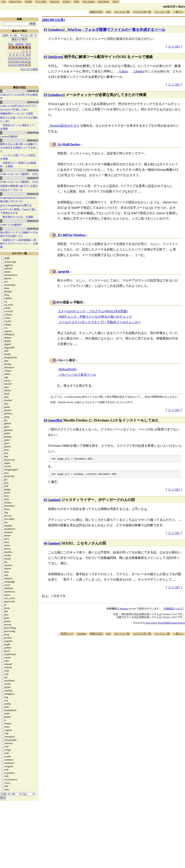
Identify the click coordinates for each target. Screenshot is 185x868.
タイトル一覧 (122, 12)
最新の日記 (96, 12)
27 (16, 65)
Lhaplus (139, 71)
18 (10, 61)
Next (28, 44)
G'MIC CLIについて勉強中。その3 (19, 174)
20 (16, 61)
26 (13, 65)
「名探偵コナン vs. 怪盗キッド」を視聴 (19, 127)
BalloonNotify (68, 369)
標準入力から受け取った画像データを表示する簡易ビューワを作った (19, 148)
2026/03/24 (33, 194)
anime (54, 501)
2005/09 (19, 44)
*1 (52, 397)
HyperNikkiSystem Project (171, 624)
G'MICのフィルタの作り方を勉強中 (19, 96)
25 (10, 65)
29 (23, 65)
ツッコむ (174, 46)
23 (26, 61)
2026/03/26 (33, 170)
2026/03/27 (33, 140)
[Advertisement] (141, 667)
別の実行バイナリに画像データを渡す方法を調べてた (19, 234)
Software (54, 1)
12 (13, 58)
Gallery (67, 1)
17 (29, 58)
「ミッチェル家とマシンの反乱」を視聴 (19, 157)
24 (29, 61)
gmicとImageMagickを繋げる (16, 205)
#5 (46, 501)
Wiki (77, 1)
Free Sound (89, 1)
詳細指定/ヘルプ (173, 610)
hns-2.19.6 (151, 624)
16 (26, 58)
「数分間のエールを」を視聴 (17, 217)
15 (23, 58)
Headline (82, 635)
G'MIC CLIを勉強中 (11, 225)
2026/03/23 (33, 221)
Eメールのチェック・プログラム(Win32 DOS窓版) (93, 311)
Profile (29, 1)
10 (29, 54)
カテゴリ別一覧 (142, 12)
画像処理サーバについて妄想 (17, 114)
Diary (116, 1)
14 (19, 58)
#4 (46, 420)
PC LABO (41, 1)
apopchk (64, 271)
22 (23, 61)
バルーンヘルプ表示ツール (77, 375)
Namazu (124, 610)
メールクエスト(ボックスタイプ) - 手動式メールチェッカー (100, 322)
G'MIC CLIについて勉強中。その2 (19, 182)
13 (16, 58)
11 (10, 58)
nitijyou (56, 57)
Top (3, 1)
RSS (108, 12)
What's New (15, 1)
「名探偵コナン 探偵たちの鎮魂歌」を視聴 (18, 165)
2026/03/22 (33, 229)
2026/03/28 (33, 133)
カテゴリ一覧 (19, 253)
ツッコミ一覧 (162, 12)
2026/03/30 (33, 91)
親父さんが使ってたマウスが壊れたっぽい (19, 119)
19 (13, 61)
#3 (46, 95)
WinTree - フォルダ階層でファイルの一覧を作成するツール (116, 30)
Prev (11, 44)
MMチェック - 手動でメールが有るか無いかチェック (95, 317)
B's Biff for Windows (72, 235)
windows (56, 30)
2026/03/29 (33, 102)
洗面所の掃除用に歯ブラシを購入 (19, 186)
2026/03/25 (33, 178)
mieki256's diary (174, 6)
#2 (46, 57)
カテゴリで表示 (29, 69)
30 (26, 65)
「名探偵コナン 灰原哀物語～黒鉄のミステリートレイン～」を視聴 (19, 244)
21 (19, 61)
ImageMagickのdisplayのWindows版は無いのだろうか (18, 199)
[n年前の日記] (77, 20)
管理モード (67, 635)
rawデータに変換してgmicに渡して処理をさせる (18, 211)
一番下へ (178, 12)
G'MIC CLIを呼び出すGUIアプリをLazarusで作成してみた (18, 108)
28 (19, 65)
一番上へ (178, 635)
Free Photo (103, 1)
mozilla (55, 420)
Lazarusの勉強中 (9, 136)
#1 (46, 30)
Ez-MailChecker (69, 144)
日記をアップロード (12, 190)
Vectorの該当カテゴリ (64, 126)
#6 (46, 544)
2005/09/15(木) (53, 20)
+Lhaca (123, 71)
